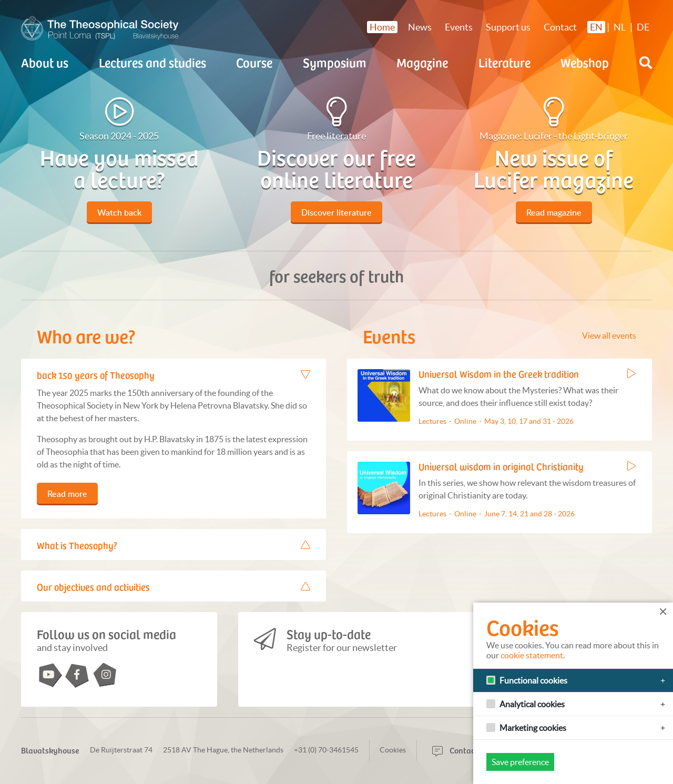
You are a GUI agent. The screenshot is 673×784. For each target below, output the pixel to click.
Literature (504, 62)
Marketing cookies (533, 728)
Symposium (335, 62)
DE (643, 27)
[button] (646, 63)
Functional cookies (533, 680)
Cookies (393, 750)
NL (620, 27)
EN (596, 27)
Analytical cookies (532, 704)
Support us (508, 27)
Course (254, 62)
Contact (560, 27)
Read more (67, 494)
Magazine (422, 62)
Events (459, 27)
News (420, 27)
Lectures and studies (152, 62)
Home (382, 27)
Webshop (585, 62)
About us (45, 62)
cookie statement (532, 655)
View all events (609, 335)
